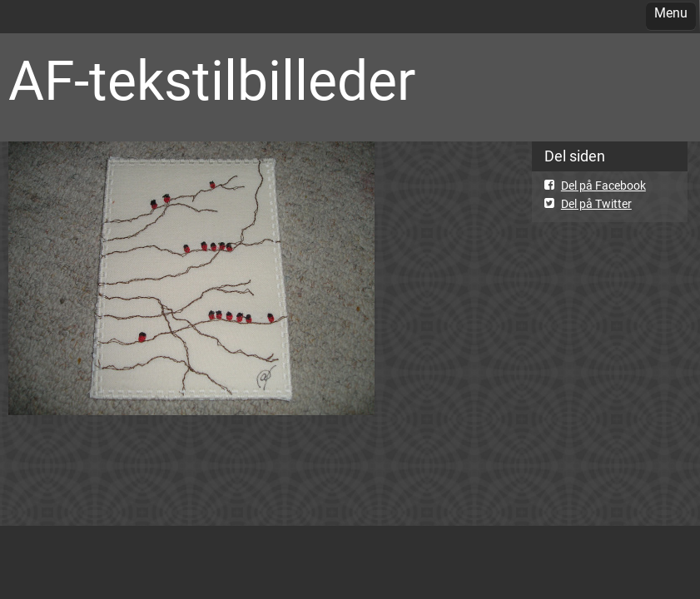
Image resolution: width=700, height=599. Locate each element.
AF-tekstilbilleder (212, 81)
